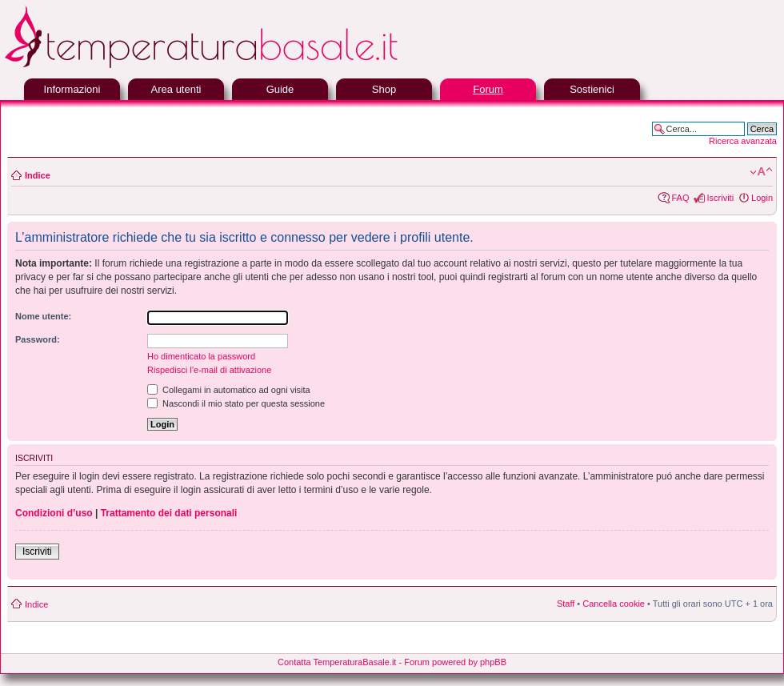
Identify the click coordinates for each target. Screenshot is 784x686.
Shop (384, 89)
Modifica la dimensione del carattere (761, 172)
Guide (280, 89)
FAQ (680, 198)
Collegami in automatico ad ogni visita (229, 390)
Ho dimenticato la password (201, 356)
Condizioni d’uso (54, 513)
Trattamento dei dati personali (169, 513)
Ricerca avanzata (743, 141)
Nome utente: (43, 316)
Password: (38, 339)
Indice (38, 175)
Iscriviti (720, 198)
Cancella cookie (614, 604)
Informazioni (72, 89)
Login (762, 198)
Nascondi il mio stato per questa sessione (236, 403)
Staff (566, 604)
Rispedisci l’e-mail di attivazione (209, 370)
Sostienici (592, 89)
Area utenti (176, 89)
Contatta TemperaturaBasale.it (337, 662)
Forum (488, 89)
